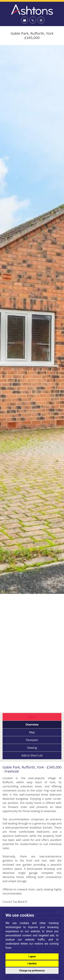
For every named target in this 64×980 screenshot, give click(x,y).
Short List (32, 755)
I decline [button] (32, 964)
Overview (32, 725)
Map (32, 732)
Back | (32, 717)
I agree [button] (32, 956)
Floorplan (32, 740)
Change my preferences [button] (32, 971)
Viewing (32, 748)
